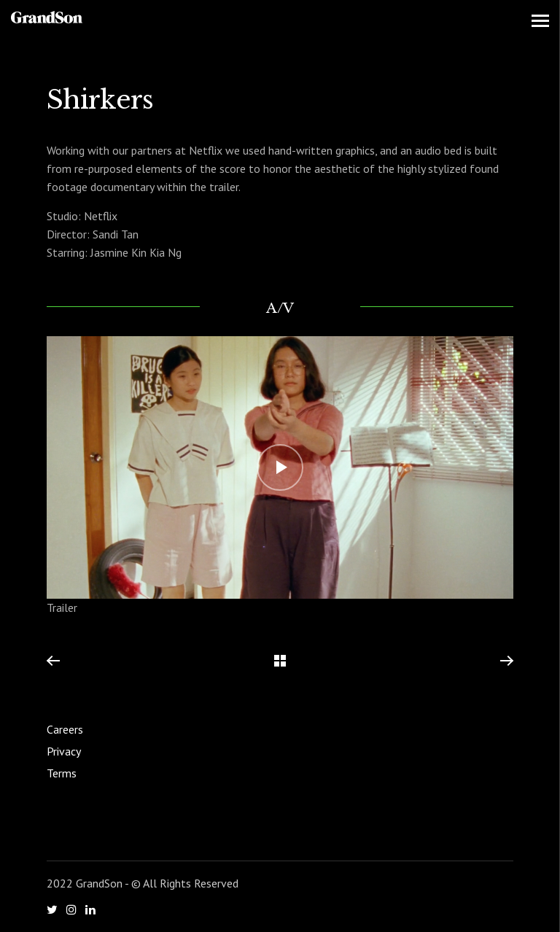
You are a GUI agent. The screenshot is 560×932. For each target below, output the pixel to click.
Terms (62, 773)
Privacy (64, 751)
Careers (65, 729)
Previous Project (53, 661)
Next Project (506, 661)
